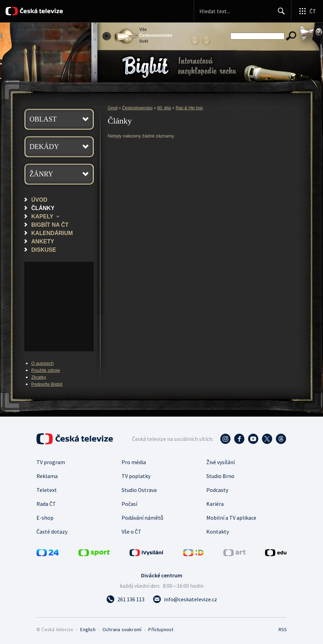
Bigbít (145, 67)
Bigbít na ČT (50, 225)
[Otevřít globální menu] (307, 11)
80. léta (164, 108)
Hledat (279, 14)
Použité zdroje (46, 370)
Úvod (39, 200)
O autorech (43, 363)
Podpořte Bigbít (47, 384)
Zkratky (39, 377)
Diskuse (44, 250)
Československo (138, 108)
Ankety (43, 241)
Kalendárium (52, 233)
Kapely (42, 216)
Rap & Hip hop (189, 108)
